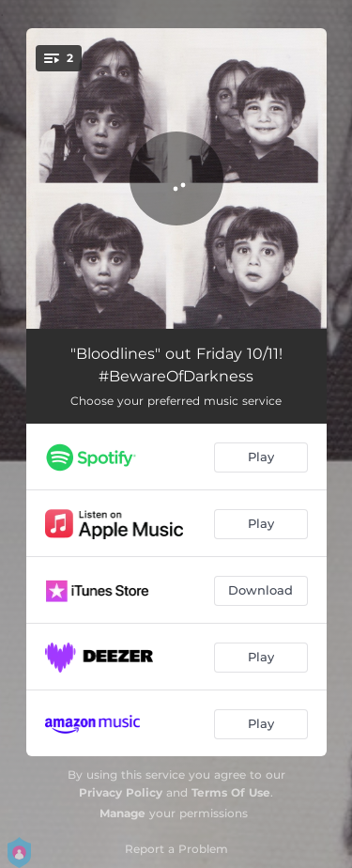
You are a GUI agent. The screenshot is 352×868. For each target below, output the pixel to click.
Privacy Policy (121, 792)
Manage (122, 813)
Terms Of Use (231, 792)
